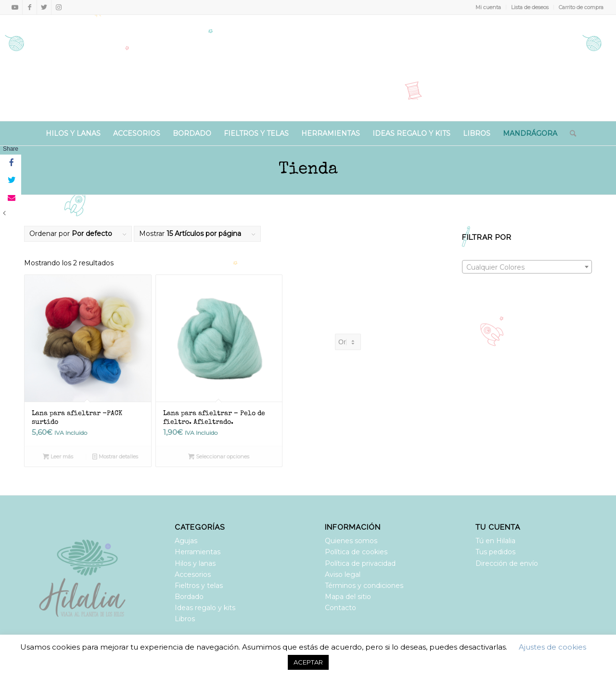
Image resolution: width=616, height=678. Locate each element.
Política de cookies (356, 552)
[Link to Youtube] (15, 7)
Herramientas (198, 552)
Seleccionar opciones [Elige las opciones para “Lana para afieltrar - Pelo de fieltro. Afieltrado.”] (219, 456)
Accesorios (193, 574)
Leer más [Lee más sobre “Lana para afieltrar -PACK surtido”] (58, 456)
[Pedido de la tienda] (348, 342)
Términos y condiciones (364, 586)
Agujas (186, 541)
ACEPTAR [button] (308, 662)
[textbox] (527, 267)
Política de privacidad (360, 563)
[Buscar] (570, 133)
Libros (185, 619)
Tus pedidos (495, 552)
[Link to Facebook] (30, 7)
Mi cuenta (488, 7)
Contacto (340, 608)
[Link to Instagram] (59, 7)
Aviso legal (343, 574)
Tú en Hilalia (495, 541)
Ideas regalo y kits (205, 608)
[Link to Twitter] (44, 7)
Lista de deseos (530, 7)
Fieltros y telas (199, 586)
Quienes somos (351, 541)
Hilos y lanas (195, 563)
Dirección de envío (507, 563)
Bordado (189, 597)
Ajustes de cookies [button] (552, 647)
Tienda (308, 170)
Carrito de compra (581, 7)
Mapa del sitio (348, 597)
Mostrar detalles (115, 456)
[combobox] (527, 267)
